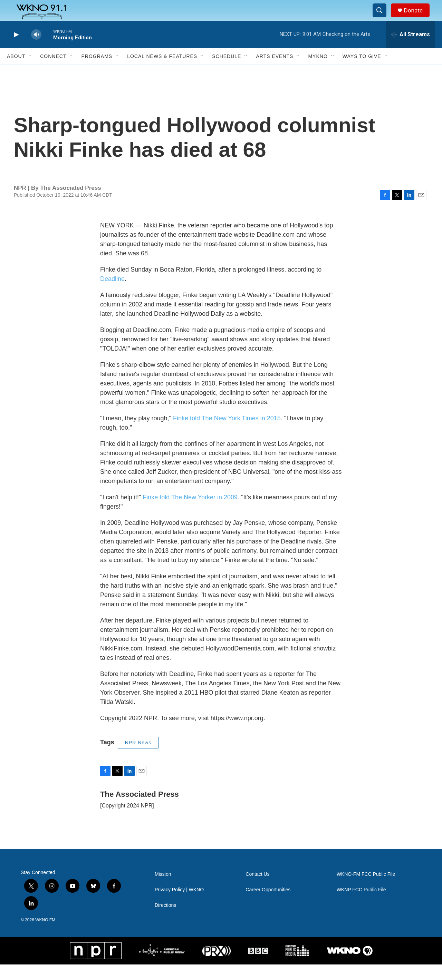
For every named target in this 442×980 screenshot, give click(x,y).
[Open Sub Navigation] (30, 72)
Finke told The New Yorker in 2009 (190, 513)
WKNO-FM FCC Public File (366, 890)
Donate (417, 18)
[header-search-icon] (383, 18)
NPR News (138, 758)
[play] (16, 50)
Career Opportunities (268, 905)
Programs (97, 72)
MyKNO (318, 72)
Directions (165, 921)
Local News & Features (162, 72)
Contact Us (257, 890)
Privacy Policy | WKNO (179, 905)
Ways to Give (362, 72)
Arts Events (275, 72)
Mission (163, 890)
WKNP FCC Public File (361, 905)
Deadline (112, 294)
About (16, 72)
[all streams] (410, 50)
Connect (53, 72)
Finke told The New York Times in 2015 (227, 434)
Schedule (227, 72)
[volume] (36, 50)
